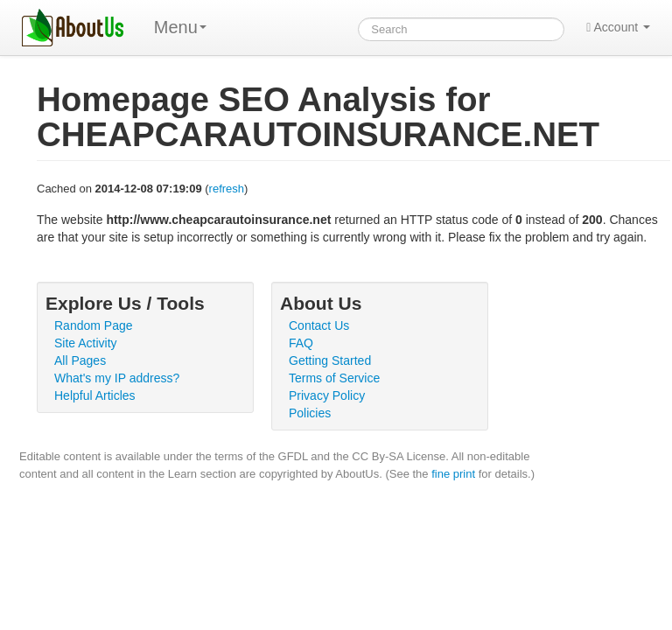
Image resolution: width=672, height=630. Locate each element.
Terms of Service (334, 378)
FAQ (301, 343)
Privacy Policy (327, 395)
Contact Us (319, 325)
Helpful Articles (95, 395)
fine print (453, 474)
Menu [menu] (180, 27)
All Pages (80, 360)
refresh (227, 189)
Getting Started (330, 360)
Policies (310, 413)
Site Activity (86, 343)
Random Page (94, 325)
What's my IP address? (117, 378)
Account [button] (618, 27)
